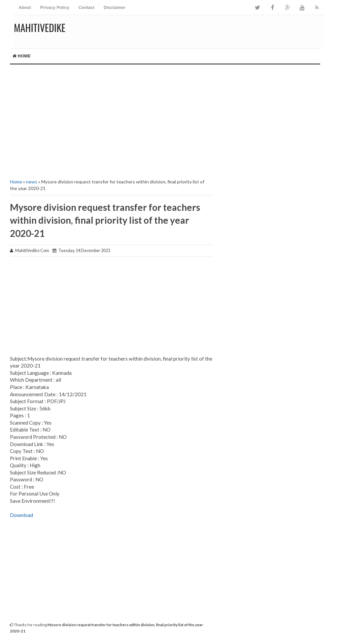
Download (21, 515)
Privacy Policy (55, 7)
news (32, 182)
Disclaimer (115, 7)
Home (22, 56)
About (25, 7)
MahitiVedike (40, 28)
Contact (86, 7)
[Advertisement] (169, 121)
